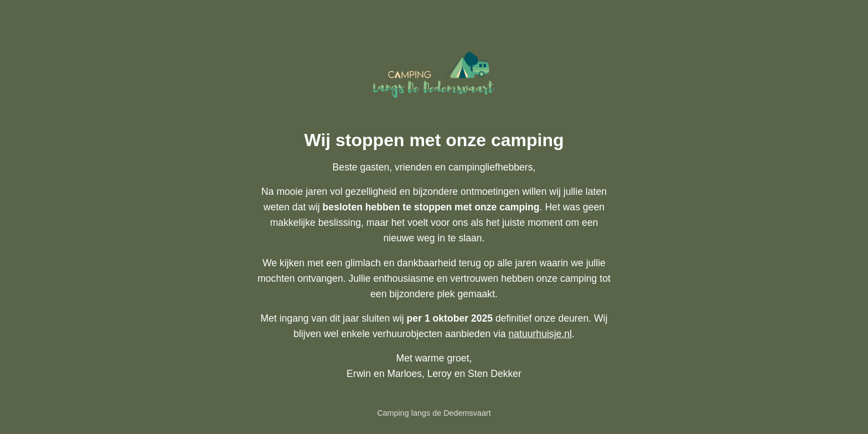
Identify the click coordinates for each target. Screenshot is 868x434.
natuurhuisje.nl (540, 334)
